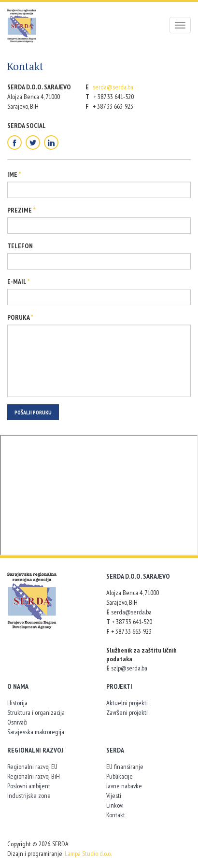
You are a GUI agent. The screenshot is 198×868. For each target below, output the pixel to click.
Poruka (20, 317)
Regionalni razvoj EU (32, 767)
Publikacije (120, 776)
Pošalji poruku (33, 412)
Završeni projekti (127, 712)
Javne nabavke (124, 786)
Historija (17, 703)
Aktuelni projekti (127, 703)
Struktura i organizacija (36, 712)
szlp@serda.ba (129, 668)
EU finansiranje (125, 767)
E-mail (19, 282)
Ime (14, 174)
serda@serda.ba (113, 87)
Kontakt (116, 815)
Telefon (20, 246)
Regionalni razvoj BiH (34, 776)
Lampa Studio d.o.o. (88, 854)
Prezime (21, 210)
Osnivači (17, 722)
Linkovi (115, 805)
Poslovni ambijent (29, 786)
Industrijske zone (29, 796)
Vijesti (114, 796)
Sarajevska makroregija (36, 732)
